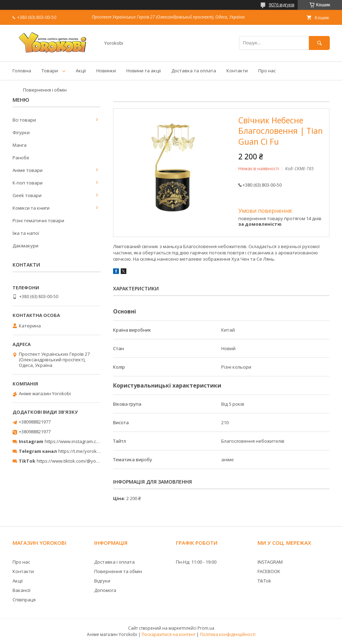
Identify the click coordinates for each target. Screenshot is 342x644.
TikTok (264, 581)
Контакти (237, 71)
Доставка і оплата (114, 562)
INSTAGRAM (270, 562)
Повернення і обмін (45, 90)
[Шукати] (319, 43)
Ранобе (21, 158)
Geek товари (27, 195)
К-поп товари (28, 183)
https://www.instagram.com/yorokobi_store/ (91, 441)
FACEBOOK (269, 571)
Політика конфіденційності (228, 634)
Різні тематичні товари (38, 220)
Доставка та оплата (194, 71)
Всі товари (24, 120)
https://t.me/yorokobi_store (87, 451)
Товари (50, 71)
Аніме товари (28, 170)
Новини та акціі (144, 71)
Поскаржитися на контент (169, 634)
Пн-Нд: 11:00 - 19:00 (196, 562)
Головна (22, 71)
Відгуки (102, 581)
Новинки (106, 71)
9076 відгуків (281, 5)
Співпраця (24, 600)
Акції (81, 71)
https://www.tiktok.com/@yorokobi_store (80, 461)
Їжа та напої (26, 233)
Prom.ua (206, 628)
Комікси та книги (31, 208)
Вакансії (21, 590)
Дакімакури (25, 246)
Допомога (105, 590)
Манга (20, 145)
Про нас (267, 71)
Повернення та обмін (118, 571)
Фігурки (21, 132)
